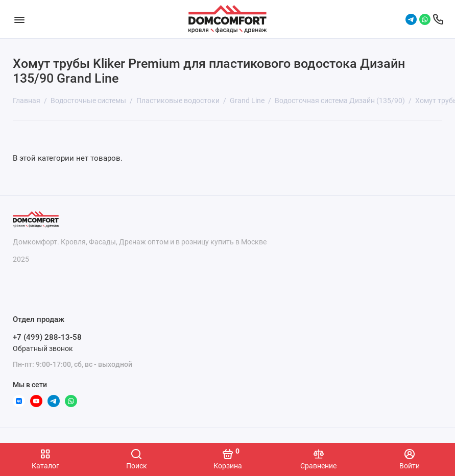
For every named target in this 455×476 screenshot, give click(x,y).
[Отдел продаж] (438, 19)
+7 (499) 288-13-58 (47, 337)
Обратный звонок (43, 348)
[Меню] (19, 19)
